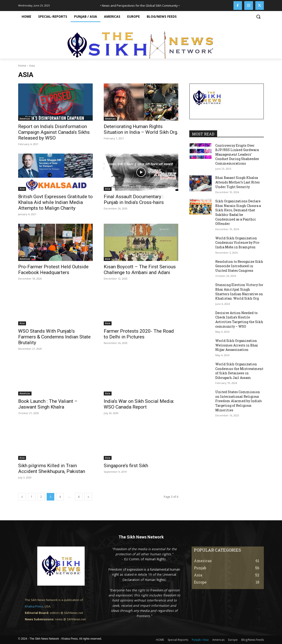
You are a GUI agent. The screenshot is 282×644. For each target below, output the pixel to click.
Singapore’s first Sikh (126, 466)
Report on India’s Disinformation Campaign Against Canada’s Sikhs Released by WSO (54, 132)
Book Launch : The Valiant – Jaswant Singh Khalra (48, 404)
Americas (25, 119)
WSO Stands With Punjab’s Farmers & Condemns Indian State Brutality (54, 337)
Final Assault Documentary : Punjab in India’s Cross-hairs (134, 199)
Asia (22, 189)
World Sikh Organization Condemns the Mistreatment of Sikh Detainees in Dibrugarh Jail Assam (239, 371)
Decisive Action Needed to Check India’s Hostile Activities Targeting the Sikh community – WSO (239, 320)
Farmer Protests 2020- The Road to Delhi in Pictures (139, 334)
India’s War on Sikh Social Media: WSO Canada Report (139, 404)
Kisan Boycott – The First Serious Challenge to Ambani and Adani (140, 270)
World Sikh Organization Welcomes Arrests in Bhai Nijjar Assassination (237, 345)
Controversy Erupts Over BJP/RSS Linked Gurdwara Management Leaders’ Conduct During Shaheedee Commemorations (237, 154)
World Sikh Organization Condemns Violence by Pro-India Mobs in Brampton (238, 243)
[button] (258, 17)
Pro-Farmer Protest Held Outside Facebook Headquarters (53, 270)
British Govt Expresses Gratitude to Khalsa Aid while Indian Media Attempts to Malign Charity (55, 202)
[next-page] (88, 497)
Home (22, 66)
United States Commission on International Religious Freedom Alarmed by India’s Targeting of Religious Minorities (239, 401)
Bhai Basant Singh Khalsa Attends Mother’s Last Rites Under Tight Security (237, 182)
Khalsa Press (34, 606)
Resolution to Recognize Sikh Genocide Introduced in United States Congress (239, 266)
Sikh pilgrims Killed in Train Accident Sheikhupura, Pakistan (52, 468)
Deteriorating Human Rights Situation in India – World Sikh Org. (141, 129)
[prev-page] (22, 497)
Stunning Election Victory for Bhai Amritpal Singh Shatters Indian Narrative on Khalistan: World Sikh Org (239, 292)
